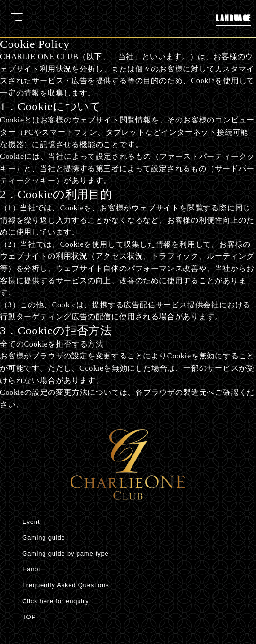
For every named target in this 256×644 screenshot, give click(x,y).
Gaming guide (44, 537)
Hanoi (31, 569)
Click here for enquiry (55, 601)
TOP (29, 617)
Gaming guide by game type (66, 553)
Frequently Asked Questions (66, 585)
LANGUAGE (234, 18)
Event (31, 522)
